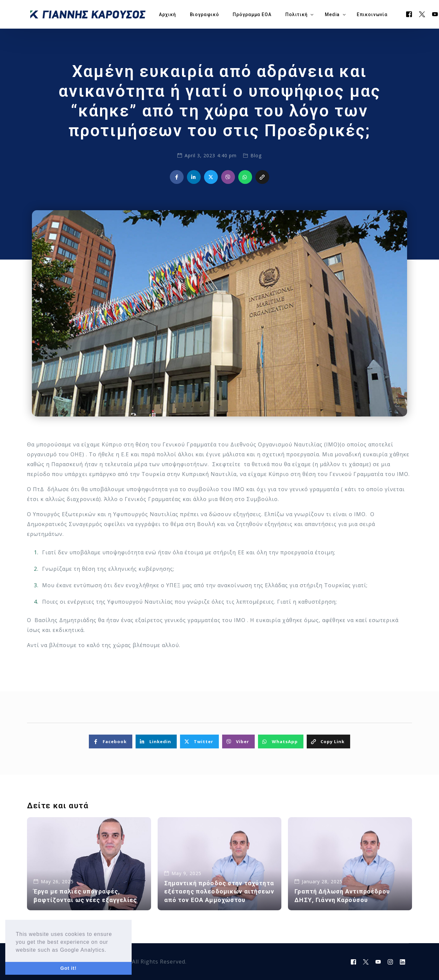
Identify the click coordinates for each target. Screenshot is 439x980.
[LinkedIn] (403, 962)
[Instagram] (390, 962)
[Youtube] (378, 962)
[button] (109, 950)
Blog (256, 155)
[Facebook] (409, 14)
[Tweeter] (422, 14)
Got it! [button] (68, 968)
